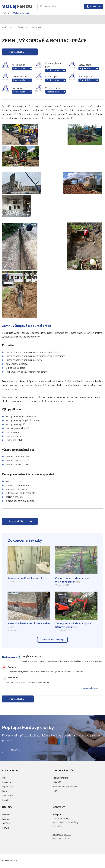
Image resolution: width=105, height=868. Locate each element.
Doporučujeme (9, 796)
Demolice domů (19, 77)
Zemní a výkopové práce (54, 65)
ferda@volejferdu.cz (62, 835)
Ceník (4, 791)
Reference (7, 782)
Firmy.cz (6, 828)
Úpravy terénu (85, 65)
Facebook (6, 815)
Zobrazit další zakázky (52, 640)
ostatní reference (90, 688)
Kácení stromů (19, 65)
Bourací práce (85, 77)
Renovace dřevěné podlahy (65, 787)
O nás (7, 13)
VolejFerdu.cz (7, 27)
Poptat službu (16, 52)
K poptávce (14, 750)
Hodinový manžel (60, 778)
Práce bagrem (52, 77)
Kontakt (6, 800)
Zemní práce (18, 88)
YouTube (6, 824)
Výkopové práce (53, 88)
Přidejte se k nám (22, 13)
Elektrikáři (57, 782)
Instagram (7, 819)
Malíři (55, 791)
